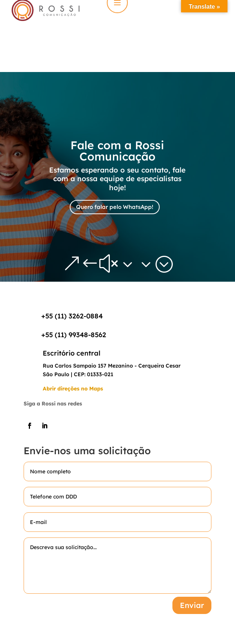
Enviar (192, 605)
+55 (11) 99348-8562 (74, 335)
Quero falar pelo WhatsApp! (115, 207)
